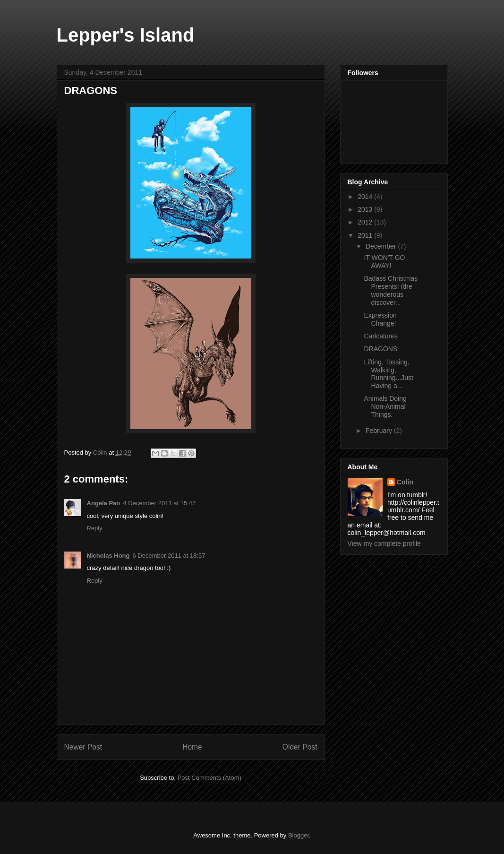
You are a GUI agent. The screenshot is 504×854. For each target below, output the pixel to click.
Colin (405, 482)
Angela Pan (104, 503)
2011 (366, 235)
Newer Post (83, 747)
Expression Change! (380, 319)
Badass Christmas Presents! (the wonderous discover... (391, 290)
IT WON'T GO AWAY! (384, 262)
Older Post (300, 747)
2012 (366, 222)
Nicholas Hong (108, 556)
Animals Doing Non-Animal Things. (385, 406)
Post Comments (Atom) (209, 778)
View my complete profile (384, 543)
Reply (95, 528)
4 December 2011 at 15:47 (159, 503)
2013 (366, 209)
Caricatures (381, 336)
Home (192, 747)
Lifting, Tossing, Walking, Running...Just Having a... (389, 374)
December (382, 246)
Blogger (299, 835)
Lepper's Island (126, 35)
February (380, 431)
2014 (366, 197)
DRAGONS (380, 349)
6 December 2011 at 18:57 (169, 556)
